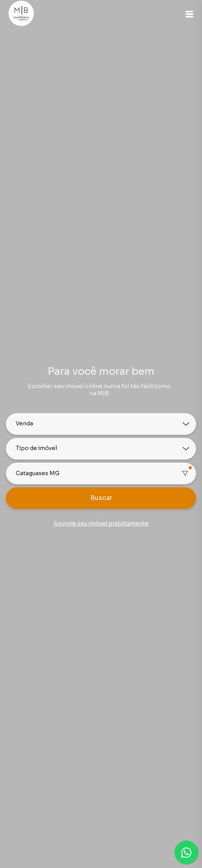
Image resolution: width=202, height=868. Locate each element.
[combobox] (101, 473)
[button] (189, 14)
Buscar (101, 498)
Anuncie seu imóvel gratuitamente (101, 523)
